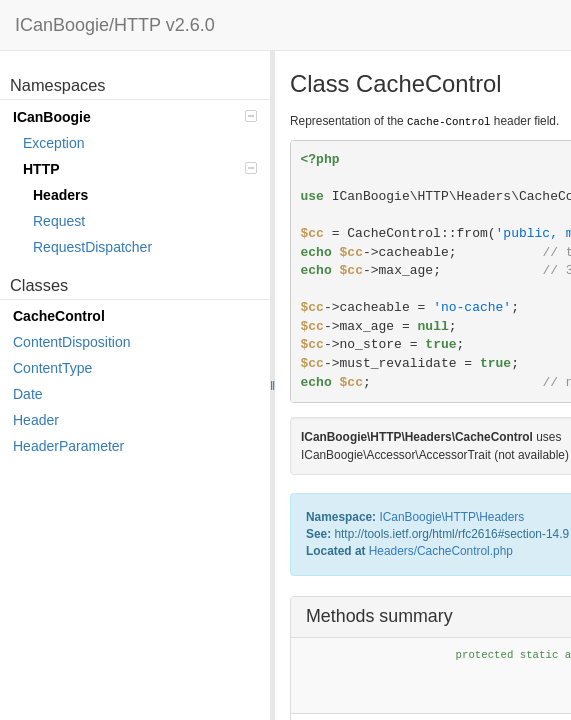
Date (28, 394)
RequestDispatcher (92, 247)
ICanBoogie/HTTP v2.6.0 (115, 25)
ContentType (52, 368)
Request (59, 221)
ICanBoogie (135, 117)
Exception (53, 143)
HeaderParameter (68, 446)
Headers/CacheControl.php (441, 551)
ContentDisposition (72, 342)
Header (36, 420)
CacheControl (59, 316)
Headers (60, 195)
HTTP (140, 169)
